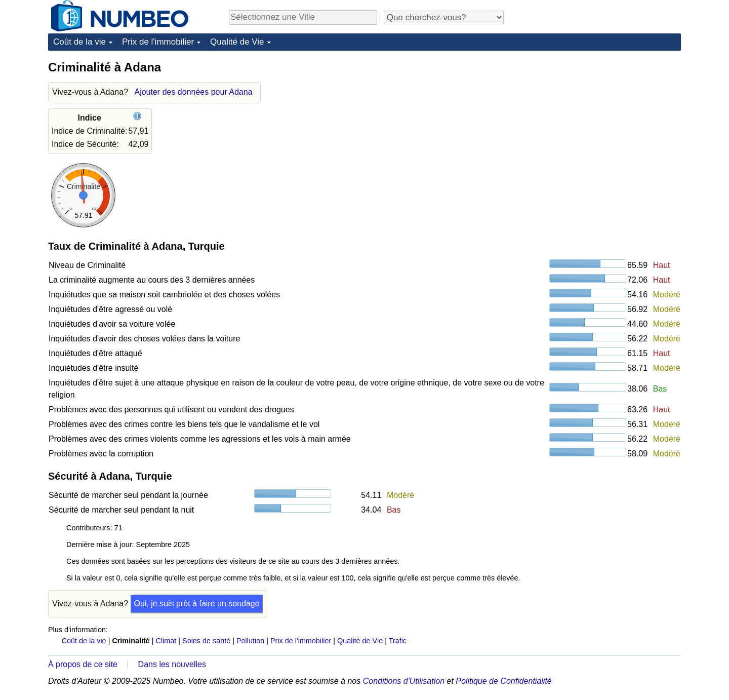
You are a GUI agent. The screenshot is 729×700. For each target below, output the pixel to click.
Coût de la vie (79, 42)
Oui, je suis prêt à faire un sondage (196, 604)
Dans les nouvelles (172, 664)
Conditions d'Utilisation (404, 681)
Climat (166, 641)
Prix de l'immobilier (158, 42)
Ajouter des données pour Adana (193, 92)
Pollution (250, 641)
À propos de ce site (83, 664)
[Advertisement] (605, 123)
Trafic (398, 641)
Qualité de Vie (237, 42)
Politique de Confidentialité (503, 681)
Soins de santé (206, 641)
